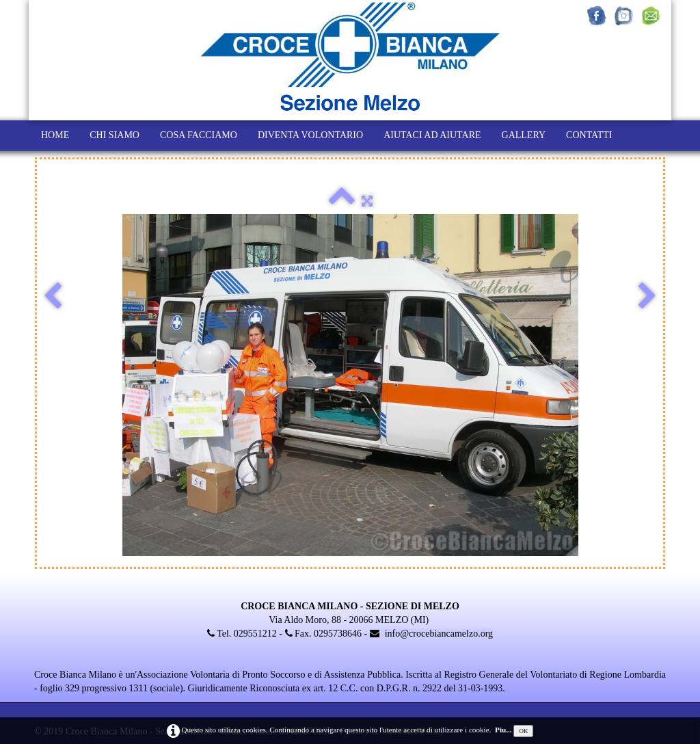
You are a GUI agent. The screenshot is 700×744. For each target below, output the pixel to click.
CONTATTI (589, 135)
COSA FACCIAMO (199, 135)
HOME (55, 135)
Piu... (503, 730)
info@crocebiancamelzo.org (431, 634)
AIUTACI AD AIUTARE (432, 135)
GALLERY (524, 135)
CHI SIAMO (115, 135)
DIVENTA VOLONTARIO (310, 135)
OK (523, 731)
